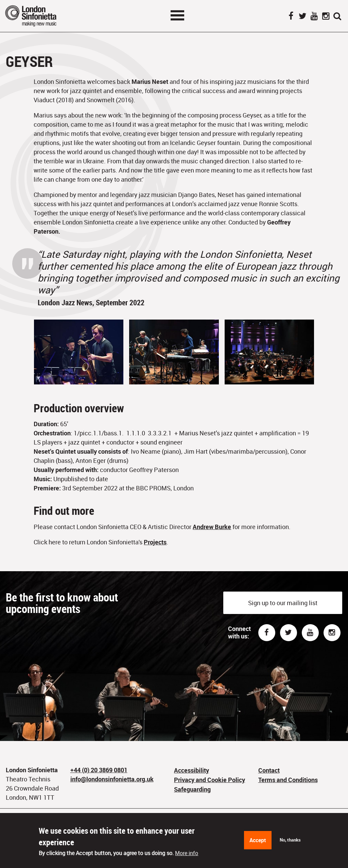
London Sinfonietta (39, 16)
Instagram (326, 17)
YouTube (314, 17)
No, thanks (290, 840)
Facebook (291, 17)
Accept (258, 840)
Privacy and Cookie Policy (210, 780)
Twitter (302, 17)
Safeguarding (192, 789)
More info (187, 853)
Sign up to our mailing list (283, 603)
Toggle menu (177, 15)
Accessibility (192, 770)
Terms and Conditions (288, 780)
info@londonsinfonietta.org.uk (112, 779)
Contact (269, 770)
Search (337, 17)
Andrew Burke (212, 527)
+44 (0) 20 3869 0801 (99, 770)
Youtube (310, 633)
